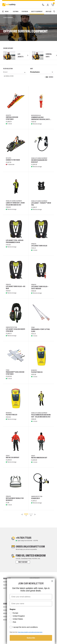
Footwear (25, 11)
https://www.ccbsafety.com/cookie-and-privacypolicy (30, 632)
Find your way (21, 563)
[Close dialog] (52, 581)
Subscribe (31, 638)
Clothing (16, 11)
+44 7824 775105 (23, 538)
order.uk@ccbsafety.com (31, 547)
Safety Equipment (37, 11)
